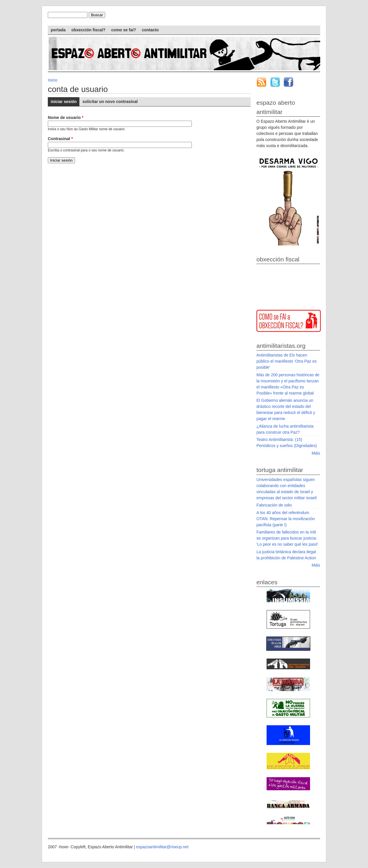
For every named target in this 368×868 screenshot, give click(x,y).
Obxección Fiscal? (88, 30)
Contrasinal (60, 139)
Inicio (53, 80)
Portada (58, 30)
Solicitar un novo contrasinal (110, 102)
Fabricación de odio (274, 505)
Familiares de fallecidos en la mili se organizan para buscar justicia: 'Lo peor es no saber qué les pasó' (287, 538)
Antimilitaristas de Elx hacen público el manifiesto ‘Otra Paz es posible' (287, 361)
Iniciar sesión (65, 101)
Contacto (150, 30)
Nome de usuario (66, 117)
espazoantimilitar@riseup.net (162, 847)
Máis (316, 453)
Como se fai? (124, 30)
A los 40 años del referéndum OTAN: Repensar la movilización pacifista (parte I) (286, 519)
